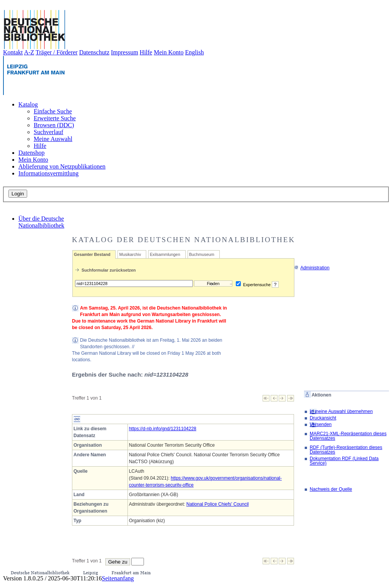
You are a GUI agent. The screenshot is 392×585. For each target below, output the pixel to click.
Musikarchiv (130, 254)
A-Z (29, 52)
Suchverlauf (48, 132)
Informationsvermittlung (48, 173)
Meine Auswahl (53, 139)
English (195, 52)
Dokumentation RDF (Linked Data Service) (344, 461)
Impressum (125, 52)
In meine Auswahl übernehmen (341, 411)
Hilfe (146, 52)
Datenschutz (94, 52)
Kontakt (13, 52)
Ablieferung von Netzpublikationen (62, 166)
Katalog (28, 104)
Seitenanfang (118, 578)
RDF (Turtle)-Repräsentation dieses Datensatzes (346, 450)
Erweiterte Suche (55, 118)
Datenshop (31, 153)
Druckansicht (323, 418)
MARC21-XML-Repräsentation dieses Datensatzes (348, 436)
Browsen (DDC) (54, 125)
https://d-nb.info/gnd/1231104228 (163, 429)
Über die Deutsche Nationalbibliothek (41, 222)
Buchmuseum (202, 254)
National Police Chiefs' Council (218, 504)
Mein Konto (169, 52)
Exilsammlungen (165, 254)
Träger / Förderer (57, 52)
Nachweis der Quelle (331, 489)
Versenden (321, 424)
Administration (312, 268)
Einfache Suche (53, 111)
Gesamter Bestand (92, 254)
